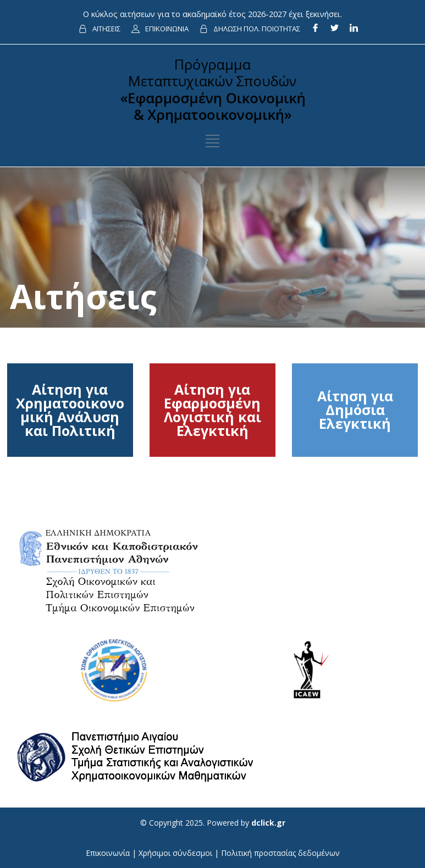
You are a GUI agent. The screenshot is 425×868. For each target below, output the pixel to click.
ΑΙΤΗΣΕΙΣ (106, 29)
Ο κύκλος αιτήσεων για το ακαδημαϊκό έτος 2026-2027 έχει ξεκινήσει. (212, 14)
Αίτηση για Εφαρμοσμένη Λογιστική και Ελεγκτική (212, 410)
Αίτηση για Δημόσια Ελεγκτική (355, 410)
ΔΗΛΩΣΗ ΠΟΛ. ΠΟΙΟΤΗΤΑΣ (257, 29)
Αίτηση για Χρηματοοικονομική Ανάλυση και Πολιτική (70, 410)
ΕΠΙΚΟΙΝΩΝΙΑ (167, 29)
